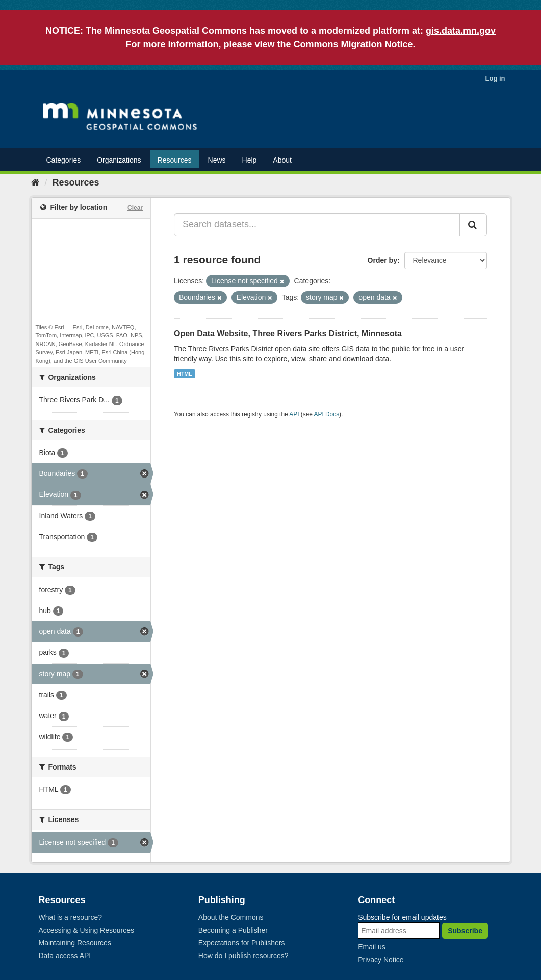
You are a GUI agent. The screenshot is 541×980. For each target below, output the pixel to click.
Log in (495, 78)
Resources (175, 160)
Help (250, 160)
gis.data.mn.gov (461, 31)
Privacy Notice (381, 960)
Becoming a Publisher (233, 930)
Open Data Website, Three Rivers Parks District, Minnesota (288, 334)
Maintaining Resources (75, 943)
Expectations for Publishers (242, 943)
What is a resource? (71, 917)
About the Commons (231, 917)
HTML (184, 374)
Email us (372, 947)
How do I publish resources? (243, 956)
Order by (382, 260)
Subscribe (465, 931)
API (294, 414)
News (217, 160)
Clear (135, 208)
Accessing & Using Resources (87, 930)
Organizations (119, 160)
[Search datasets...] (317, 225)
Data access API (65, 956)
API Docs (327, 414)
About (282, 160)
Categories (64, 160)
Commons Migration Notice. (355, 44)
